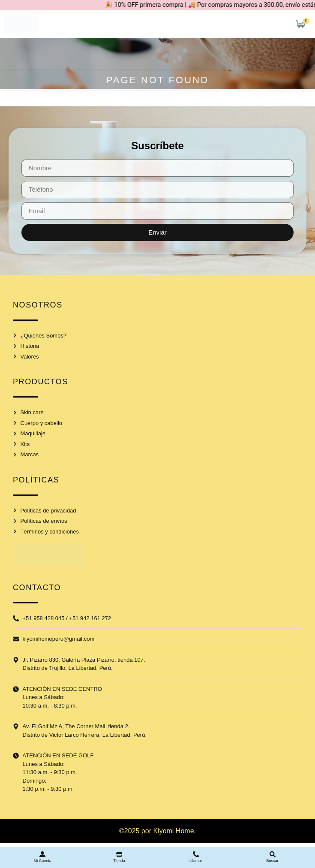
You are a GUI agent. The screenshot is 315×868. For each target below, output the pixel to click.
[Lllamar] (196, 854)
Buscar (273, 861)
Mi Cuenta (43, 861)
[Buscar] (273, 854)
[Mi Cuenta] (42, 854)
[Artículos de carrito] (303, 24)
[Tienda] (119, 854)
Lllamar (196, 861)
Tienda (119, 861)
